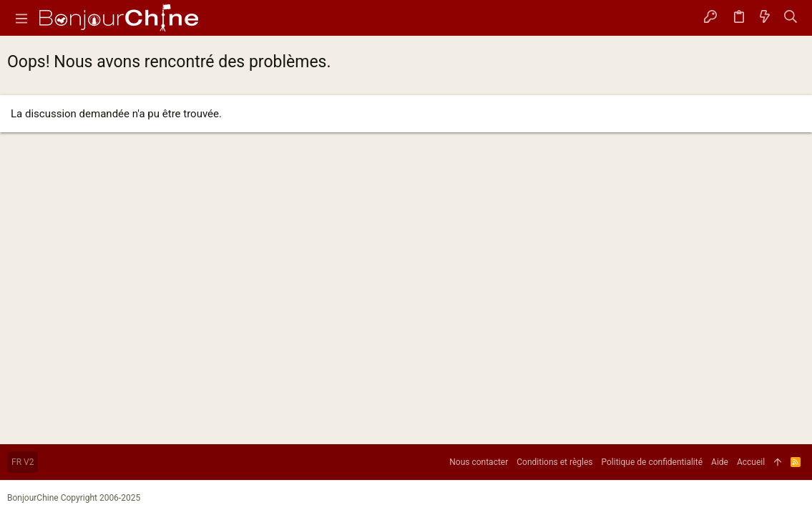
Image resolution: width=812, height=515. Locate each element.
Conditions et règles (554, 462)
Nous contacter (479, 462)
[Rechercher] (791, 18)
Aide (720, 462)
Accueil (751, 462)
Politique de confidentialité (652, 462)
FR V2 (23, 462)
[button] (21, 18)
